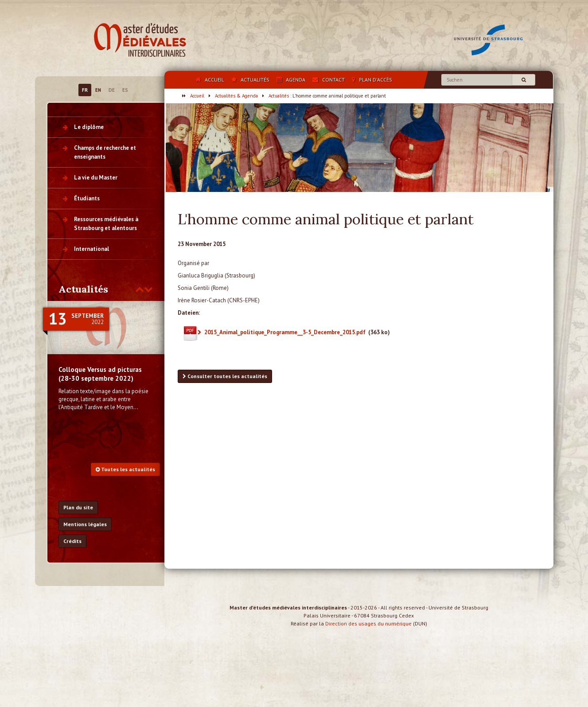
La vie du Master (96, 178)
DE (112, 90)
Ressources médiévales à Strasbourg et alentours (106, 224)
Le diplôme (89, 127)
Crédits (72, 541)
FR (85, 90)
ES (125, 90)
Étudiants (87, 198)
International (92, 249)
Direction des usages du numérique (368, 631)
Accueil (197, 96)
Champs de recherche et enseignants (105, 152)
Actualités (279, 96)
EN (98, 90)
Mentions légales (85, 524)
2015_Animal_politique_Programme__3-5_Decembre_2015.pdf (285, 332)
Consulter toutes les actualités (225, 376)
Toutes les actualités (125, 469)
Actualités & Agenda (236, 96)
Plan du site (78, 507)
